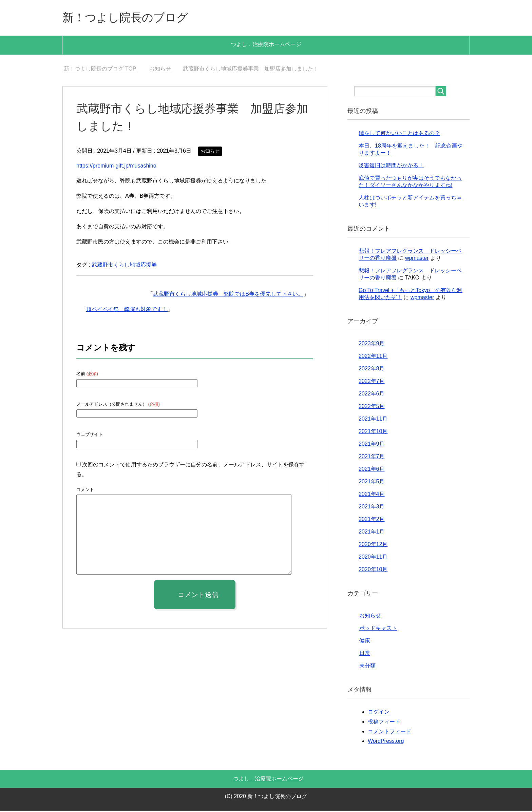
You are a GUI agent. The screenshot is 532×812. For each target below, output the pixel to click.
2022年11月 (373, 357)
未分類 (367, 667)
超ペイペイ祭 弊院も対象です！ (127, 311)
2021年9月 (372, 445)
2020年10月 (373, 571)
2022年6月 (372, 395)
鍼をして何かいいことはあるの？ (399, 134)
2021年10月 (373, 433)
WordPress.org (386, 742)
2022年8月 (372, 370)
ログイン (379, 713)
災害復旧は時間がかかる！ (391, 167)
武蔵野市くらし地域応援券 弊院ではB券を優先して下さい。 (228, 295)
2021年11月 (373, 420)
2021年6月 (372, 470)
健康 (365, 642)
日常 (365, 654)
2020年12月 (373, 546)
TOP (100, 70)
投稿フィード (384, 723)
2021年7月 (372, 458)
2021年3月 (372, 508)
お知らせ (210, 152)
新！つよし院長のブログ (131, 18)
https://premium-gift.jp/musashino (116, 167)
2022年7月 (372, 382)
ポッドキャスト (378, 629)
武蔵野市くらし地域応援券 (124, 266)
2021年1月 (372, 533)
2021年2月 (372, 520)
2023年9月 (372, 345)
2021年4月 (372, 495)
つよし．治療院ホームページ (266, 46)
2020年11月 (373, 558)
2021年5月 (372, 483)
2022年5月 (372, 408)
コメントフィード (389, 733)
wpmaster (417, 259)
